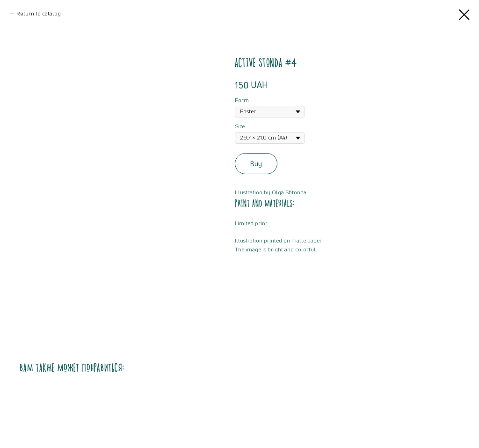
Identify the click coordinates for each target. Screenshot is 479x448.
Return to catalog (39, 13)
